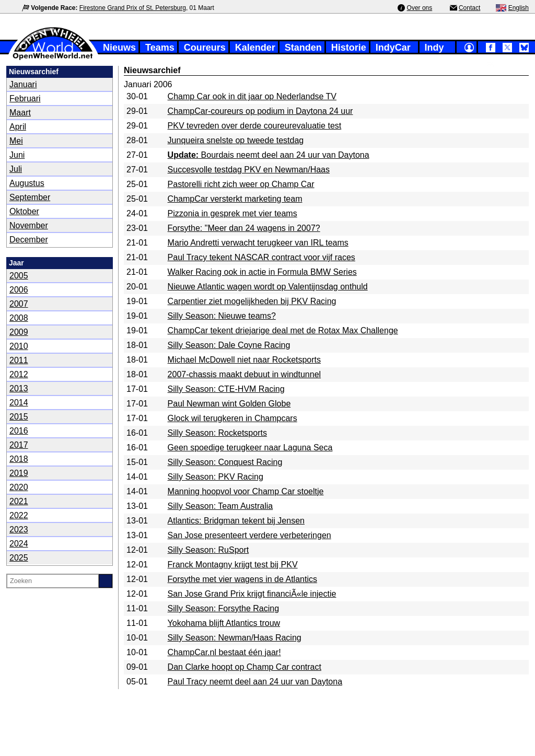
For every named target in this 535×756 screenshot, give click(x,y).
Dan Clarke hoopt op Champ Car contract (245, 667)
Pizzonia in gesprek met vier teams (232, 213)
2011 (19, 360)
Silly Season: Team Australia (220, 506)
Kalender (255, 48)
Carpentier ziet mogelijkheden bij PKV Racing (252, 301)
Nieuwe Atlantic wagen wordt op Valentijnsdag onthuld (268, 287)
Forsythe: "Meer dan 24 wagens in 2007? (244, 228)
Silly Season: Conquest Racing (225, 462)
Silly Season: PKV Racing (216, 477)
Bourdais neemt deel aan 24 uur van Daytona (269, 155)
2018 (19, 459)
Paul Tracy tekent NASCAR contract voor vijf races (261, 257)
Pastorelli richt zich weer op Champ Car (241, 184)
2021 (19, 501)
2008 (19, 318)
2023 (19, 530)
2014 (19, 403)
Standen (303, 48)
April (18, 127)
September (30, 197)
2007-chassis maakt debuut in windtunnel (245, 374)
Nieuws (119, 48)
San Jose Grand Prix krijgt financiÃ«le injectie (252, 594)
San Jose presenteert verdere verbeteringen (249, 535)
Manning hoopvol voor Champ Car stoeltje (246, 491)
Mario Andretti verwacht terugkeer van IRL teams (258, 243)
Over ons (420, 8)
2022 (19, 515)
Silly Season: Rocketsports (217, 433)
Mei (16, 141)
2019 (19, 473)
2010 (19, 346)
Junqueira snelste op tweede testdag (236, 140)
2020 (19, 487)
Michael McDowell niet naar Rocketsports (244, 360)
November (29, 225)
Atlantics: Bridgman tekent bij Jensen (236, 521)
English (519, 8)
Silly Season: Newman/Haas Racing (235, 638)
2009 (19, 332)
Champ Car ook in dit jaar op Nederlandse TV (252, 96)
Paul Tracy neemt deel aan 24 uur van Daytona (255, 682)
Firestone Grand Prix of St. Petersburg (133, 8)
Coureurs (205, 48)
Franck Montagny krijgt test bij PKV (233, 565)
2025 (19, 558)
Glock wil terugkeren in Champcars (232, 418)
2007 (19, 304)
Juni (17, 155)
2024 (19, 544)
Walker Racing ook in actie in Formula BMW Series (262, 272)
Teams (160, 48)
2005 (19, 276)
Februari (25, 98)
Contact (469, 8)
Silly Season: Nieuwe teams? (222, 316)
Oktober (24, 211)
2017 (19, 445)
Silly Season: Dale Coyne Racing (229, 345)
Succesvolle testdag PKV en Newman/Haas (249, 170)
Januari (23, 84)
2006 (19, 290)
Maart (20, 113)
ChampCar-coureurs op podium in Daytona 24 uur (260, 111)
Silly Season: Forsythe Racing (223, 608)
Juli (16, 169)
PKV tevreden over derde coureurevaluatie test (255, 126)
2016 (19, 431)
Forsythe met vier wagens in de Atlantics (242, 579)
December (29, 240)
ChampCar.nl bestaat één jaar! (224, 652)
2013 (19, 388)
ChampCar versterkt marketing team (235, 199)
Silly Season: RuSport (208, 550)
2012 (19, 374)
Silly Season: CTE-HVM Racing (226, 389)
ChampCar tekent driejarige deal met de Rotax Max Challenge (283, 330)
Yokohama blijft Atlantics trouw (224, 623)
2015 (19, 417)
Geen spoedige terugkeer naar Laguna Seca (250, 447)
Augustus (27, 183)
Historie (349, 48)
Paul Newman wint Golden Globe (229, 404)
